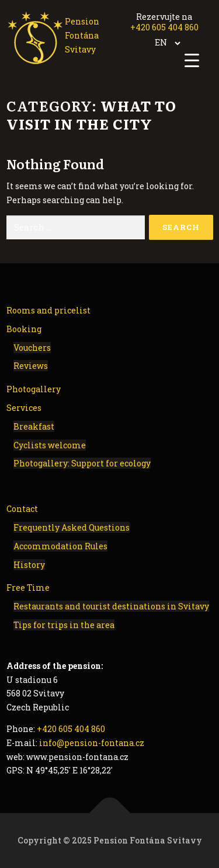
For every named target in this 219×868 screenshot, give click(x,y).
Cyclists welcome (50, 445)
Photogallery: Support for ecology (82, 463)
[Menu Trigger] (192, 60)
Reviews (31, 366)
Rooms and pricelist (48, 310)
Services (24, 408)
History (29, 565)
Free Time (28, 588)
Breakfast (34, 426)
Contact (22, 509)
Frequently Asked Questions (72, 527)
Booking (24, 329)
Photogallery (34, 389)
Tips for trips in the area (64, 625)
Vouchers (32, 348)
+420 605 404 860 (164, 27)
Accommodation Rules (60, 546)
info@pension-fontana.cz (92, 743)
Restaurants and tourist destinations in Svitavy (111, 606)
